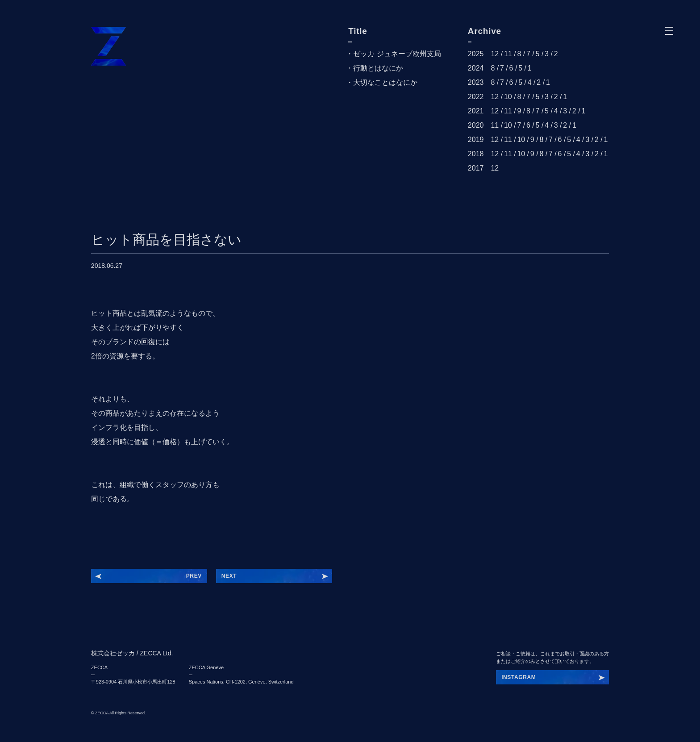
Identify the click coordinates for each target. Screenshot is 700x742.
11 (508, 54)
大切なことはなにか (385, 82)
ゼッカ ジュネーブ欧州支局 (397, 54)
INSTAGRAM (519, 677)
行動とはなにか (378, 68)
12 (495, 54)
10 (508, 97)
